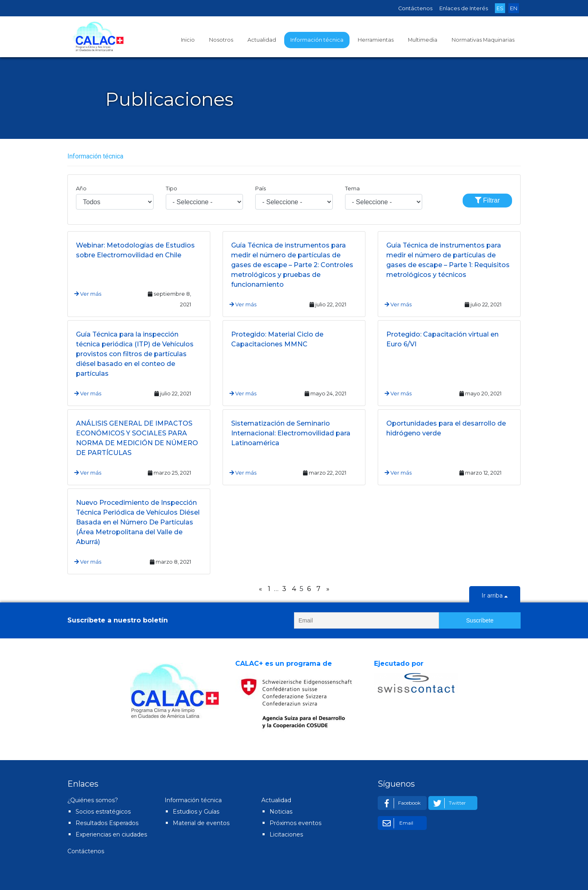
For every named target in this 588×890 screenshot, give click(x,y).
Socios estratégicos (103, 812)
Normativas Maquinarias (483, 40)
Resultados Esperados (107, 823)
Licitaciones (286, 834)
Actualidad (262, 40)
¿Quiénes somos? (93, 800)
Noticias (281, 812)
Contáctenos (415, 8)
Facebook (400, 803)
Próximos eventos (295, 823)
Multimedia (423, 40)
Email (396, 823)
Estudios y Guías (196, 812)
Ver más (88, 294)
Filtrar (487, 200)
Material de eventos (201, 823)
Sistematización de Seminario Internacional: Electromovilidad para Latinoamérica (291, 433)
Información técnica (317, 40)
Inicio (188, 40)
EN (514, 8)
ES (500, 8)
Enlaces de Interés (464, 8)
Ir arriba (495, 596)
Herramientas (376, 40)
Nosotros (221, 40)
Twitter (448, 803)
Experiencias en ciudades (111, 834)
